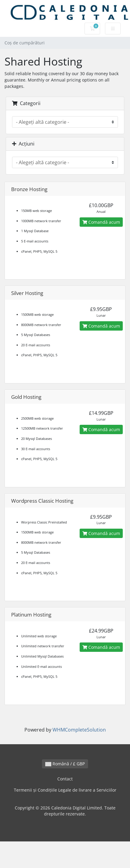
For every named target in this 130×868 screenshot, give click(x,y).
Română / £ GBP (65, 764)
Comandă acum (101, 222)
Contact (65, 779)
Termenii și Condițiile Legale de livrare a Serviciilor (65, 790)
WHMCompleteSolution (79, 730)
